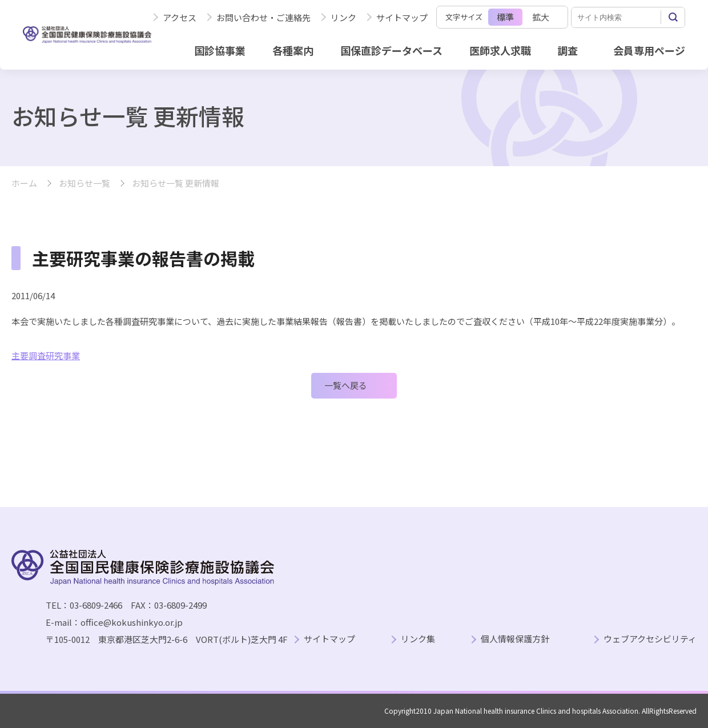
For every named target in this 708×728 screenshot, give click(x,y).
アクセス (180, 17)
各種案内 (293, 50)
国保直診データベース (391, 50)
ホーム (24, 184)
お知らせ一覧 (85, 184)
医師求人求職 (500, 50)
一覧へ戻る (346, 385)
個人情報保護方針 (515, 639)
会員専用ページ (649, 50)
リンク (343, 17)
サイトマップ (402, 17)
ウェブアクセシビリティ (650, 639)
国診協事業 (220, 50)
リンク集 (418, 639)
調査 (568, 50)
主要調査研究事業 (46, 355)
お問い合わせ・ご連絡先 (264, 17)
